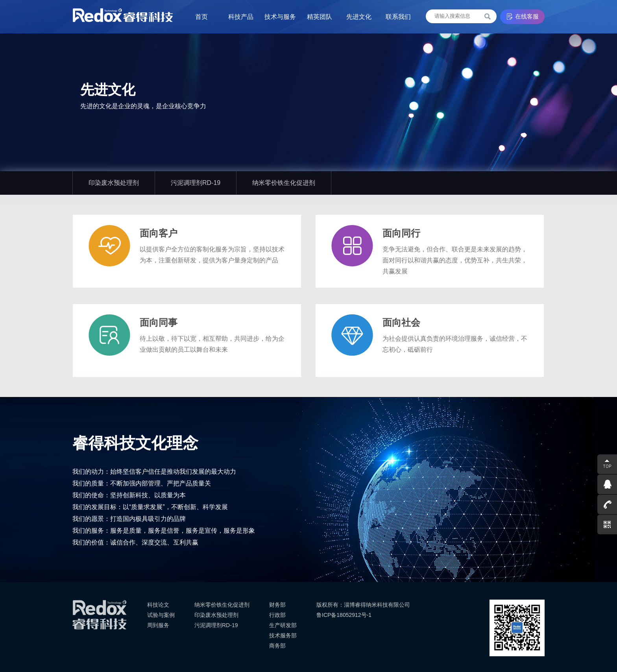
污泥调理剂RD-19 (196, 183)
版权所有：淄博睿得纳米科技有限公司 (363, 605)
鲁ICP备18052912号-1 (344, 615)
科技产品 (241, 17)
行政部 (277, 615)
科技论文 (158, 605)
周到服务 (158, 625)
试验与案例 (161, 615)
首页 (201, 17)
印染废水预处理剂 (114, 183)
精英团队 (320, 17)
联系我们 (398, 17)
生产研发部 (283, 625)
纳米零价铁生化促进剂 (284, 183)
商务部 (277, 646)
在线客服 (527, 16)
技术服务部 (283, 635)
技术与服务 (280, 17)
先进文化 (359, 17)
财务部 (277, 605)
